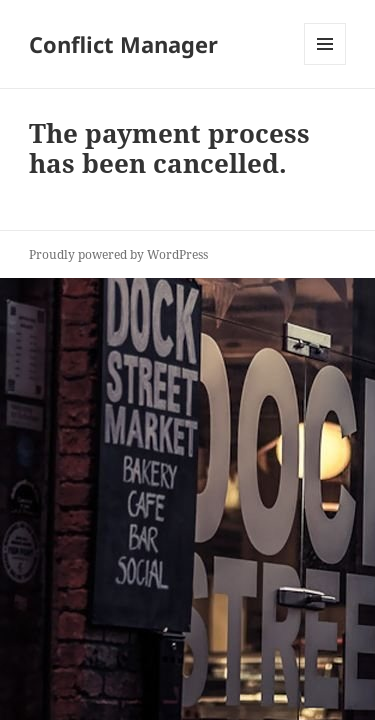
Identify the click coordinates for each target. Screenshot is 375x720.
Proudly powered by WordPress (118, 254)
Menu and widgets (325, 64)
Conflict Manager (123, 44)
